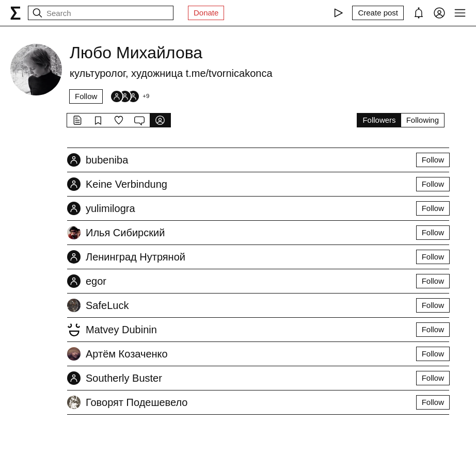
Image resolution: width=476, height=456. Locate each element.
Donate (206, 13)
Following (423, 120)
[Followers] (130, 96)
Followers (379, 120)
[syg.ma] (15, 13)
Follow (86, 96)
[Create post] (378, 13)
